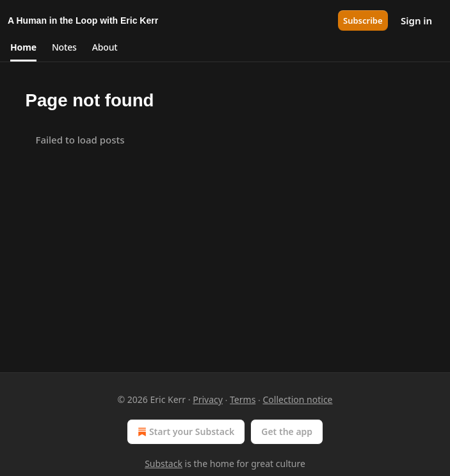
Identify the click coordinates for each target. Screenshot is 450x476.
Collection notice (298, 399)
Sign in (416, 21)
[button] (23, 47)
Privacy (208, 399)
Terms (243, 399)
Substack (164, 464)
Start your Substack (185, 432)
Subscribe (363, 21)
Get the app (287, 431)
